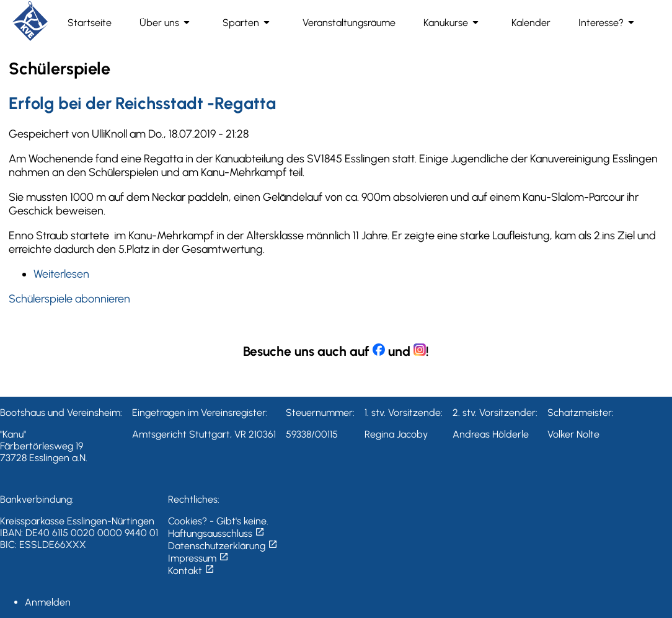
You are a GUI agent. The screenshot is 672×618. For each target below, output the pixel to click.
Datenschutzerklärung (223, 546)
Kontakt (191, 571)
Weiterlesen (61, 274)
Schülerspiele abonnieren (69, 299)
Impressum (198, 558)
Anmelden (48, 602)
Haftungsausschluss (216, 533)
